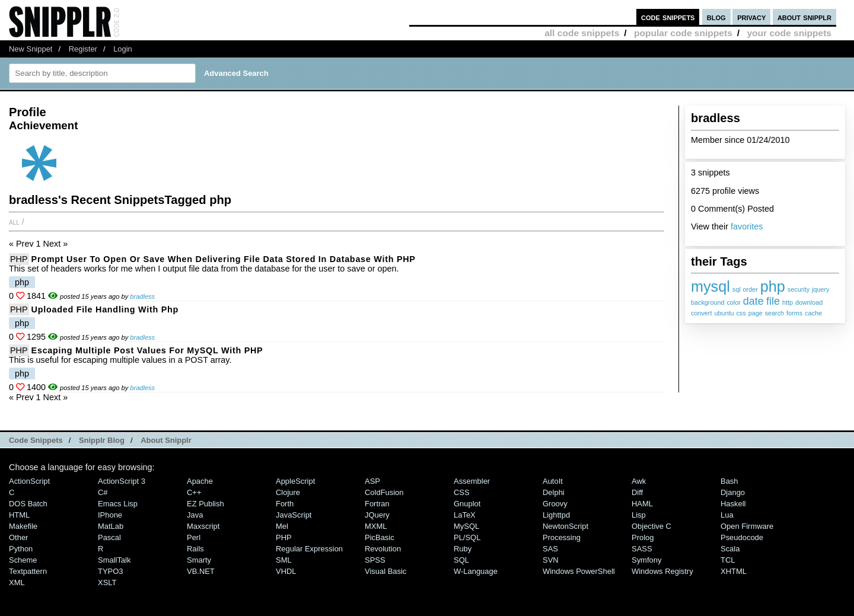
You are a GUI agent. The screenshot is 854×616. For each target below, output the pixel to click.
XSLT (107, 583)
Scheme (23, 560)
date (753, 301)
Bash (729, 481)
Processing (562, 537)
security (799, 289)
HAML (642, 504)
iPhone (110, 515)
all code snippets (582, 33)
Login (123, 49)
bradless (142, 296)
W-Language (476, 571)
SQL (461, 560)
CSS (462, 492)
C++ (194, 492)
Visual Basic (385, 571)
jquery (820, 289)
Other (18, 537)
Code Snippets (36, 440)
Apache (200, 481)
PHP (19, 259)
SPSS (375, 560)
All (14, 222)
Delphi (554, 492)
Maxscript (203, 526)
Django (733, 492)
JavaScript (294, 515)
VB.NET (201, 571)
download (809, 302)
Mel (282, 526)
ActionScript (29, 481)
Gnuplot (467, 504)
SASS (642, 549)
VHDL (286, 571)
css (741, 313)
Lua (727, 515)
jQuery (377, 515)
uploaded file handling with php (105, 309)
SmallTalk (114, 560)
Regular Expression (309, 549)
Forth (285, 504)
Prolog (643, 537)
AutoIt (553, 481)
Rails (195, 549)
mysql (710, 286)
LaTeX (465, 515)
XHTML (734, 571)
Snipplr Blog (102, 440)
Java (195, 515)
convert (701, 313)
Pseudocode (742, 537)
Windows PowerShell (579, 571)
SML (284, 560)
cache (813, 313)
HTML (19, 515)
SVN (551, 560)
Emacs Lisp (118, 504)
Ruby (463, 549)
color (733, 302)
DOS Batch (28, 504)
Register (83, 49)
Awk (639, 481)
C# (103, 492)
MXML (376, 526)
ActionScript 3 (122, 481)
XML (17, 583)
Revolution (383, 549)
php (773, 286)
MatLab (111, 526)
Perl (194, 537)
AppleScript (295, 481)
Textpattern (28, 571)
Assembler (472, 481)
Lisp (639, 515)
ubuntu (724, 313)
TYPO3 (110, 571)
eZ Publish (205, 504)
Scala (730, 549)
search (775, 313)
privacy (751, 17)
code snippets (668, 17)
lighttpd (556, 515)
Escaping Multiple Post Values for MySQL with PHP (147, 350)
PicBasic (380, 537)
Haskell (733, 504)
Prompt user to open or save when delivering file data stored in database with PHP (224, 259)
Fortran (377, 504)
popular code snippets (683, 33)
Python (21, 549)
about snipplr (804, 17)
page (756, 313)
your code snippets (789, 33)
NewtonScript (565, 526)
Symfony (646, 560)
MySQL (466, 526)
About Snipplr (166, 440)
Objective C (651, 526)
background (708, 302)
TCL (728, 560)
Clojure (288, 492)
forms (794, 313)
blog (716, 17)
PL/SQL (467, 537)
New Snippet (31, 49)
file (773, 301)
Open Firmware (747, 526)
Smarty (199, 560)
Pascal (109, 537)
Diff (637, 492)
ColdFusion (384, 492)
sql (737, 289)
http (788, 302)
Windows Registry (662, 571)
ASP (372, 481)
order (751, 289)
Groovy (555, 504)
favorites (747, 226)
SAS (550, 549)
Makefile (23, 526)
